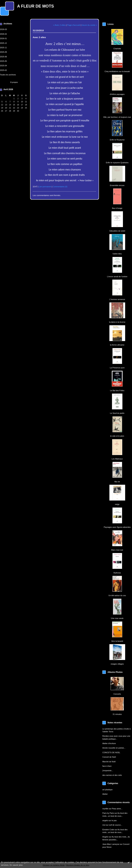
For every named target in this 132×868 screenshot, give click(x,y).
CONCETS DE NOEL (111, 752)
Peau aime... (117, 809)
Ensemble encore (117, 185)
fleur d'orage (117, 208)
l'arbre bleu (117, 254)
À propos (14, 82)
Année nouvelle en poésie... (114, 748)
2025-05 (3, 61)
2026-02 (3, 34)
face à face (107, 766)
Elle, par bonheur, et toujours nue (117, 117)
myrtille (105, 809)
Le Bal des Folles (117, 390)
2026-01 (3, 38)
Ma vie (117, 482)
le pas (114, 820)
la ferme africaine (117, 345)
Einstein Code (108, 830)
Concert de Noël (109, 757)
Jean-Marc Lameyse (111, 844)
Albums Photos (115, 672)
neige (117, 504)
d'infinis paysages (117, 94)
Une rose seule (117, 618)
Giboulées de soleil (117, 231)
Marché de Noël (109, 762)
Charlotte (117, 49)
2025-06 (3, 57)
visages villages (117, 664)
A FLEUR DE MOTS (36, 6)
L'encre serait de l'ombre (117, 277)
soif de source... (116, 825)
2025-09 (3, 52)
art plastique (107, 790)
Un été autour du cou (117, 595)
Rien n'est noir (117, 550)
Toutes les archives (8, 75)
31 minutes (117, 714)
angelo (105, 820)
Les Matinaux (117, 459)
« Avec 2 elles (59, 25)
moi (104, 825)
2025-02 (3, 70)
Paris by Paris (108, 813)
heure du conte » (89, 25)
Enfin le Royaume (117, 140)
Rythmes (117, 573)
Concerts (117, 694)
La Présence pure (117, 368)
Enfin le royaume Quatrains (117, 163)
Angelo (105, 837)
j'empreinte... (108, 771)
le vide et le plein (117, 436)
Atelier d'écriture (109, 743)
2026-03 (3, 29)
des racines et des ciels (112, 775)
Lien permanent (45, 187)
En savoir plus (16, 865)
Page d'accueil (74, 25)
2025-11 (3, 48)
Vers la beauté (117, 641)
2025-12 (3, 43)
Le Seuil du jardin (117, 413)
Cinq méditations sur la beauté (117, 71)
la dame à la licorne (117, 322)
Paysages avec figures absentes (117, 527)
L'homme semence (117, 299)
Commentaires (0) (60, 187)
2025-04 (3, 66)
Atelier (105, 794)
